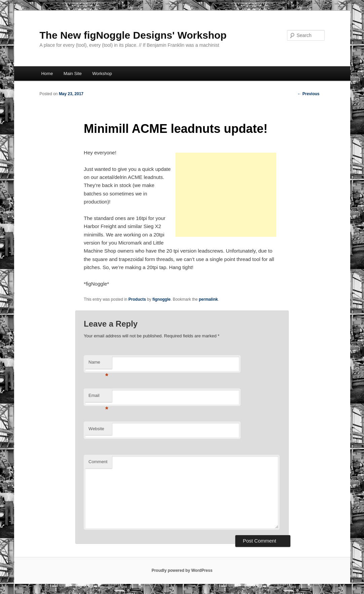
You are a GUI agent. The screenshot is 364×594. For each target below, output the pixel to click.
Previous (308, 94)
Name (98, 364)
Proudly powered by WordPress (182, 570)
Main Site (73, 73)
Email (98, 397)
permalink (209, 299)
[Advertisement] (226, 195)
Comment (98, 462)
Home (47, 73)
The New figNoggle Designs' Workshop (133, 35)
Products (137, 299)
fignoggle (161, 299)
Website (96, 429)
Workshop (102, 73)
